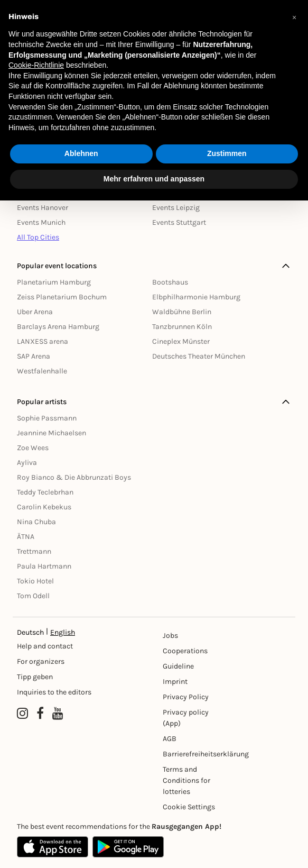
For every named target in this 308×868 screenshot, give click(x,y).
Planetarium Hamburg (54, 282)
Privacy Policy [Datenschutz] (186, 697)
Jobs (170, 636)
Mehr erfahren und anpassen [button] (154, 179)
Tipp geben (35, 677)
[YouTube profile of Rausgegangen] (58, 714)
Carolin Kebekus (44, 507)
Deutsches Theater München (199, 356)
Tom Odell (33, 596)
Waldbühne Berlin (182, 312)
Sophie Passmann (47, 418)
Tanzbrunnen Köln (182, 327)
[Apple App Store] (53, 847)
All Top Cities (38, 237)
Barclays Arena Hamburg (58, 327)
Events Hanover (43, 208)
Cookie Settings (189, 807)
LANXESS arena (43, 341)
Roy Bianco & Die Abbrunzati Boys (74, 477)
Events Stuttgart (179, 222)
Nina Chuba (36, 522)
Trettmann (34, 551)
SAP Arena (34, 356)
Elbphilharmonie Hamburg (196, 297)
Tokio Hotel (35, 581)
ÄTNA (26, 537)
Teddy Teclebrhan (45, 492)
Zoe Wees (33, 448)
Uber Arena (35, 312)
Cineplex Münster (181, 341)
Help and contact (45, 646)
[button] (294, 17)
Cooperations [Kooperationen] (185, 651)
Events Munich (41, 222)
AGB (170, 739)
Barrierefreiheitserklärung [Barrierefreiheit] (195, 754)
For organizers (41, 661)
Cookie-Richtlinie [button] (36, 65)
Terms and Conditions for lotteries (186, 780)
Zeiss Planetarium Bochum (62, 297)
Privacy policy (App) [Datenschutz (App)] (186, 718)
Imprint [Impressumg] (175, 682)
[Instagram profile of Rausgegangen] (22, 714)
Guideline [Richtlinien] (178, 666)
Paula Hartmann (44, 566)
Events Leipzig (176, 208)
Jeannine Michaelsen (52, 433)
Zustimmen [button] (227, 153)
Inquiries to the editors (54, 692)
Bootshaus (170, 282)
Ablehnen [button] (81, 153)
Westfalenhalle (42, 371)
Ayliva (27, 463)
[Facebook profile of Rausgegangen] (40, 714)
